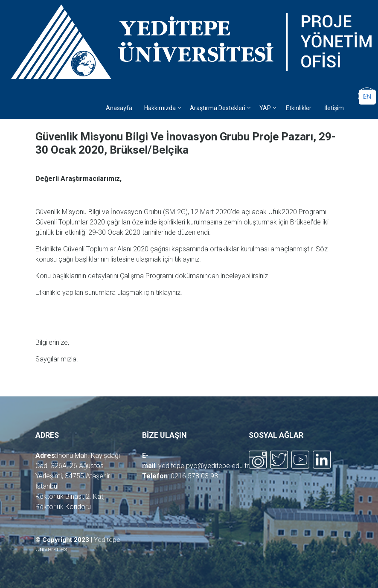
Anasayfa (119, 108)
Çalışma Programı (147, 276)
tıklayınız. (169, 293)
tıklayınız (187, 259)
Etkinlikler (299, 108)
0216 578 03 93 (194, 476)
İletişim (334, 108)
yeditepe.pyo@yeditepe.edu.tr (204, 466)
